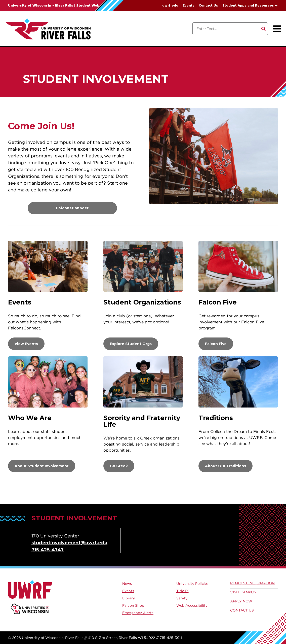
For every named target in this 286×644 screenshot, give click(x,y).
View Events (26, 344)
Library (129, 598)
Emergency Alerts (138, 613)
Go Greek (119, 466)
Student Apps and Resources (248, 5)
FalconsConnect (72, 208)
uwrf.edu (170, 5)
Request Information (252, 583)
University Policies (192, 584)
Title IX (182, 591)
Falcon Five (216, 344)
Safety (182, 598)
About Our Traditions (226, 466)
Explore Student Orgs (131, 344)
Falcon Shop (133, 605)
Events (189, 5)
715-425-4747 (48, 550)
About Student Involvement (42, 466)
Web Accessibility (192, 605)
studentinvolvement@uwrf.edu (69, 543)
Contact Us (208, 5)
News (127, 584)
